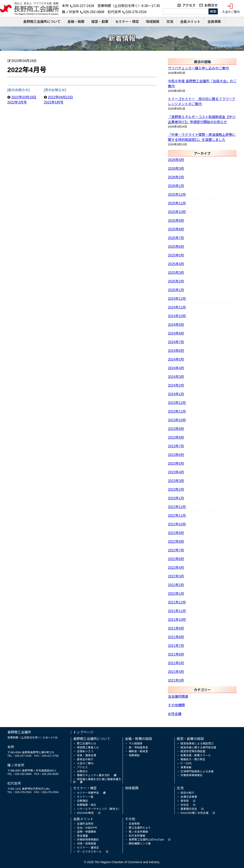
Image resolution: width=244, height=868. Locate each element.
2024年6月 (176, 351)
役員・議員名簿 (87, 755)
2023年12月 (177, 403)
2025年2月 (176, 281)
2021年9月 (176, 628)
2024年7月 (176, 342)
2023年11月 (177, 411)
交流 (170, 22)
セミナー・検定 (127, 22)
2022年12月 (177, 507)
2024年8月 (176, 333)
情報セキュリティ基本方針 (93, 775)
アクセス (189, 5)
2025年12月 (177, 195)
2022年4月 (176, 568)
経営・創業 (100, 22)
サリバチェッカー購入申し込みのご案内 (198, 68)
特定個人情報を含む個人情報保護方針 (97, 781)
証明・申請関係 (87, 832)
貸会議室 (82, 836)
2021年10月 (177, 620)
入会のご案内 (231, 8)
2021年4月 (176, 672)
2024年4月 (176, 368)
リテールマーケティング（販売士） (99, 809)
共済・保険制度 (87, 844)
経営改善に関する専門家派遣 (198, 748)
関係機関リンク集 (140, 844)
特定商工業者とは (88, 748)
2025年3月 (176, 273)
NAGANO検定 (85, 813)
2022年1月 (176, 594)
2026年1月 (176, 186)
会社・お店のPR (87, 828)
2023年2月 (176, 490)
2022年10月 (177, 524)
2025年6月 (176, 247)
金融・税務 (76, 22)
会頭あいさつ (85, 751)
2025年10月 (177, 212)
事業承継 (186, 767)
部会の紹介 (187, 793)
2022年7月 (176, 550)
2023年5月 (176, 464)
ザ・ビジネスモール (89, 852)
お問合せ (211, 5)
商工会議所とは (87, 744)
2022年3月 (176, 576)
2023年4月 (176, 472)
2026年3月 (176, 169)
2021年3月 (176, 680)
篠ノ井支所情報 (138, 832)
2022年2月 (176, 585)
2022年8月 (176, 542)
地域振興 (153, 22)
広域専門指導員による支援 (197, 772)
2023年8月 (176, 437)
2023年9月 (176, 429)
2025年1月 (176, 290)
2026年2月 (176, 177)
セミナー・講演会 (88, 848)
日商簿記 (82, 801)
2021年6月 (176, 654)
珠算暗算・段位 (87, 805)
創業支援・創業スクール (196, 755)
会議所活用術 (85, 824)
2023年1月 (176, 498)
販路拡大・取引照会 (193, 759)
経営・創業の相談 (190, 739)
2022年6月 (176, 559)
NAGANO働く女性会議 (195, 813)
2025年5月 (176, 255)
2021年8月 (176, 637)
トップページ (83, 732)
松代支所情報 (137, 836)
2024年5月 (176, 359)
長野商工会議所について (42, 22)
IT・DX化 (186, 763)
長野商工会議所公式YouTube (146, 840)
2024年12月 (177, 299)
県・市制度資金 (138, 748)
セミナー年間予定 (88, 793)
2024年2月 (176, 385)
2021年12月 (177, 602)
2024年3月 (176, 377)
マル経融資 (136, 744)
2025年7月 (176, 238)
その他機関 (176, 705)
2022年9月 (176, 533)
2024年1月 (176, 394)
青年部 (185, 801)
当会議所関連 (178, 696)
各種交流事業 (189, 797)
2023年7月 (176, 446)
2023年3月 (176, 481)
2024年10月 (177, 316)
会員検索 (214, 22)
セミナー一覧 (85, 797)
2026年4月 (176, 160)
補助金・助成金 (138, 751)
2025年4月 (176, 264)
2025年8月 (176, 229)
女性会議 (175, 714)
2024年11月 (177, 307)
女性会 (185, 805)
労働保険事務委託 (192, 775)
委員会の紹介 (85, 759)
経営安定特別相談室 (193, 751)
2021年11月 (177, 611)
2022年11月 (177, 516)
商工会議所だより (140, 828)
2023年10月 (177, 420)
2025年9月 (176, 221)
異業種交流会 (189, 809)
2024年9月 (176, 325)
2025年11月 (177, 203)
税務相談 (134, 755)
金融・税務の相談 (138, 739)
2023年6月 (176, 455)
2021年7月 (176, 646)
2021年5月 (176, 663)
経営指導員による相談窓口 (197, 744)
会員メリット (190, 22)
